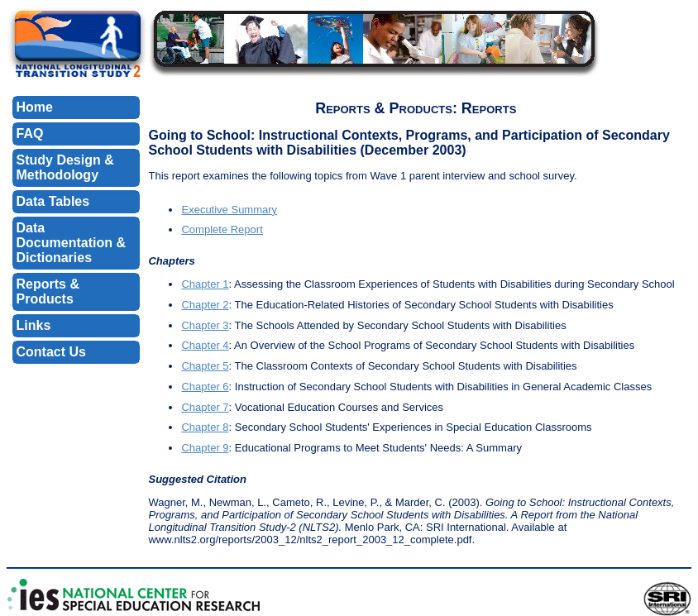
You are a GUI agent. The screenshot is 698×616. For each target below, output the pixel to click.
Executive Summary (229, 210)
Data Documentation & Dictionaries (71, 243)
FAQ (30, 134)
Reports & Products (48, 291)
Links (34, 325)
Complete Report (222, 229)
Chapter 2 (205, 305)
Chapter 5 (205, 366)
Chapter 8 (205, 427)
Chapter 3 (205, 325)
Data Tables (53, 201)
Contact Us (51, 352)
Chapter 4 (205, 345)
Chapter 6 (205, 387)
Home (35, 107)
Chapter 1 (205, 284)
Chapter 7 (205, 407)
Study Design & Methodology (65, 167)
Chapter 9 (205, 448)
